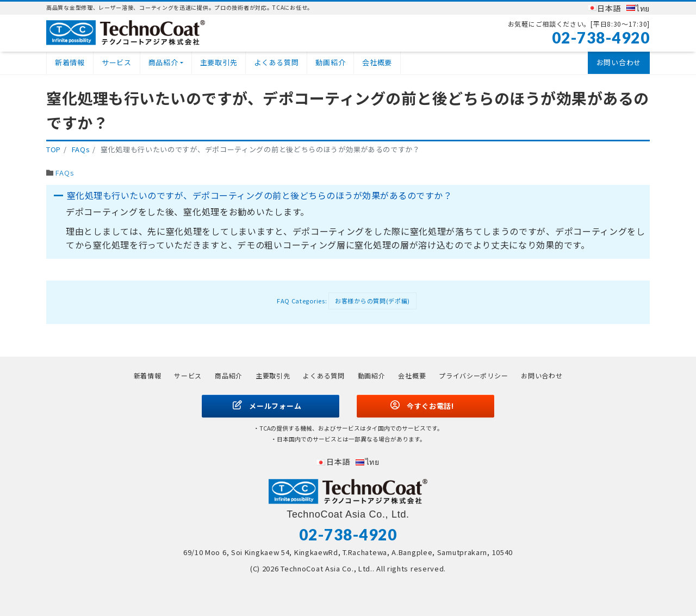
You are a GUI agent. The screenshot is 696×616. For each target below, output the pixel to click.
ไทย (643, 8)
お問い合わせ (619, 62)
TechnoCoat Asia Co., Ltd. (327, 568)
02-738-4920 (601, 38)
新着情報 (70, 62)
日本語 (609, 8)
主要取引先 (219, 62)
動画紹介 (330, 62)
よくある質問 (276, 62)
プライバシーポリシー (473, 375)
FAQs (65, 173)
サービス (117, 62)
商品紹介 (163, 62)
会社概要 (377, 62)
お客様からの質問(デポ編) (372, 301)
